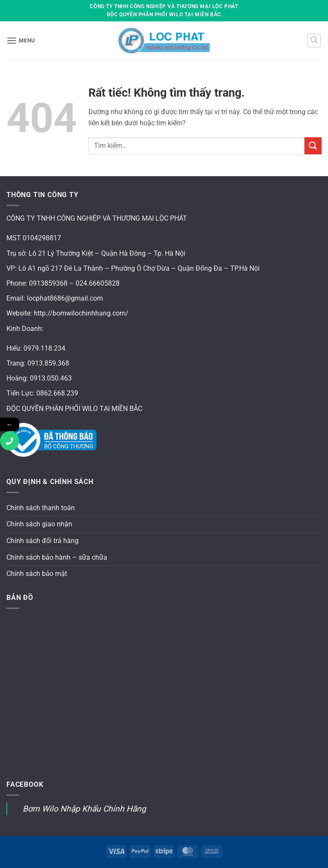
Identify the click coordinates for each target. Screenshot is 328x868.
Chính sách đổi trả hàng (42, 541)
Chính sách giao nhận (39, 524)
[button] (21, 40)
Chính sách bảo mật (37, 574)
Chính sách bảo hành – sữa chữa (57, 557)
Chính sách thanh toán (41, 508)
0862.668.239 (57, 393)
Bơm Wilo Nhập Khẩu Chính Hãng (84, 809)
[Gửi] (313, 146)
